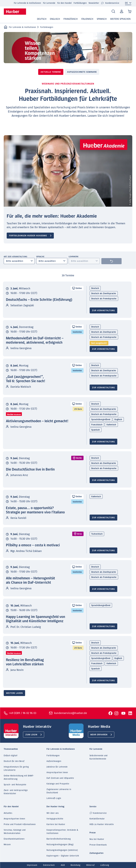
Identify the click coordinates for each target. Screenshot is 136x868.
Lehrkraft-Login (54, 798)
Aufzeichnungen (54, 761)
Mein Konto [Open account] (121, 12)
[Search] (113, 11)
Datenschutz (49, 865)
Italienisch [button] (87, 19)
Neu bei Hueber (97, 839)
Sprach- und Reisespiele (15, 785)
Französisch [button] (71, 19)
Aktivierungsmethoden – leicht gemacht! (37, 421)
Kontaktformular (97, 819)
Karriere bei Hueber (56, 824)
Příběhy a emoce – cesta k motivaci (33, 545)
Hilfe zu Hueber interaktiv (102, 824)
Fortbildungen (80, 3)
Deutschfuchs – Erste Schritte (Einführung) (39, 300)
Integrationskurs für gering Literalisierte (16, 769)
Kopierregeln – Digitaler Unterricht (63, 856)
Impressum (32, 865)
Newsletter (94, 3)
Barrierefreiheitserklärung (59, 839)
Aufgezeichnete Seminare (82, 72)
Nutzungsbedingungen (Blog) (60, 845)
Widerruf (90, 865)
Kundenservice (110, 3)
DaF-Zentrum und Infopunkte (60, 778)
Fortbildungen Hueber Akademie (28, 236)
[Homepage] (15, 12)
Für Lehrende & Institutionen (27, 3)
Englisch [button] (55, 19)
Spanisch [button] (102, 19)
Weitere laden (14, 693)
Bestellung (75, 865)
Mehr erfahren (99, 735)
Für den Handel (64, 3)
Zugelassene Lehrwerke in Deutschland (59, 791)
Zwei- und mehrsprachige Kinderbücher (16, 792)
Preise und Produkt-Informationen (20, 824)
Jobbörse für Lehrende (57, 767)
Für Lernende (49, 3)
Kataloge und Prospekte (58, 784)
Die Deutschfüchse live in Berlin (30, 470)
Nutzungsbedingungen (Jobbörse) (62, 850)
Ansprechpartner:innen (57, 773)
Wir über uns (53, 813)
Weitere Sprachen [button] (120, 19)
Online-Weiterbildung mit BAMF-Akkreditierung (19, 777)
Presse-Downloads (98, 845)
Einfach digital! (11, 756)
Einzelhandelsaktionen (14, 839)
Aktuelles (8, 813)
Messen (7, 845)
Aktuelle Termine (51, 72)
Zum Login (31, 735)
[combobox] (19, 261)
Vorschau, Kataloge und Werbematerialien (15, 832)
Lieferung (105, 865)
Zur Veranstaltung (103, 311)
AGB (63, 865)
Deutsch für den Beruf (14, 761)
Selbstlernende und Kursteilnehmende (99, 757)
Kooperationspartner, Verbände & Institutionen (62, 832)
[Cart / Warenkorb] (130, 12)
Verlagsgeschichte (55, 819)
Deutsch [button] (42, 19)
